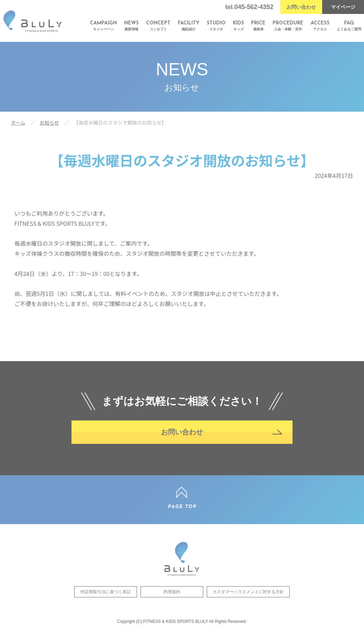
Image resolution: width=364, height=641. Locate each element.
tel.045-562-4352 (249, 7)
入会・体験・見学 (288, 26)
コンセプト (158, 26)
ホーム (18, 122)
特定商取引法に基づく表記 (106, 596)
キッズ (238, 26)
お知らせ (50, 122)
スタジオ (216, 26)
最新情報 (131, 26)
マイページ (343, 7)
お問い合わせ (301, 7)
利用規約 (172, 596)
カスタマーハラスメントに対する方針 (248, 596)
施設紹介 (189, 26)
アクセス (320, 26)
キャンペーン (103, 26)
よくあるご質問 (349, 26)
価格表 (258, 26)
